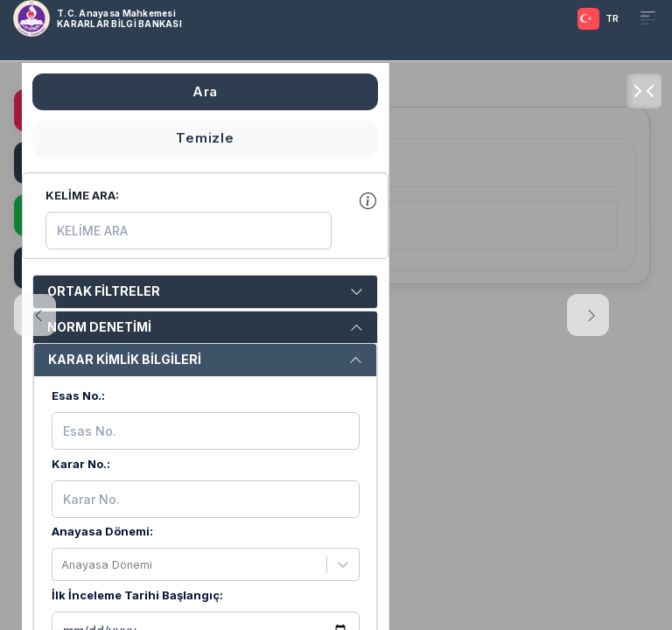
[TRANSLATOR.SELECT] (595, 18)
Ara (205, 91)
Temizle (205, 139)
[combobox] (63, 565)
